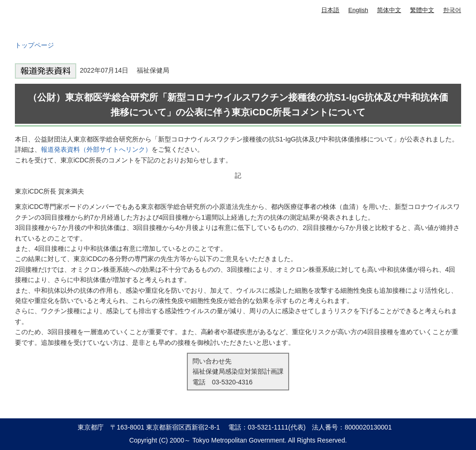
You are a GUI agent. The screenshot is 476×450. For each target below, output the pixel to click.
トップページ (34, 45)
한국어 (452, 10)
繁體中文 (422, 10)
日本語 (330, 10)
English (358, 10)
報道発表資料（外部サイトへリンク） (96, 149)
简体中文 (389, 10)
